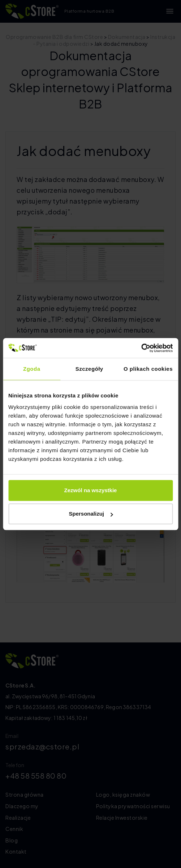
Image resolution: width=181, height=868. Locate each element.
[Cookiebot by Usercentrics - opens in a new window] (141, 348)
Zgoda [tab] (32, 369)
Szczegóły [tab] (89, 369)
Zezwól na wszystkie (91, 490)
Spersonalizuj (91, 514)
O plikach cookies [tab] (148, 369)
